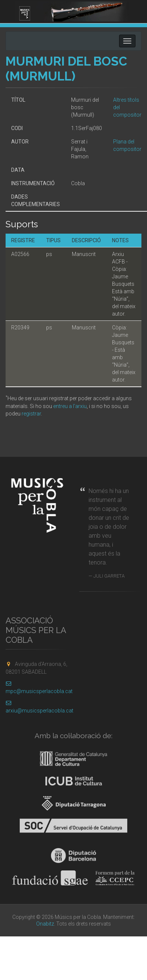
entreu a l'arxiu (70, 406)
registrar (31, 414)
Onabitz (45, 924)
